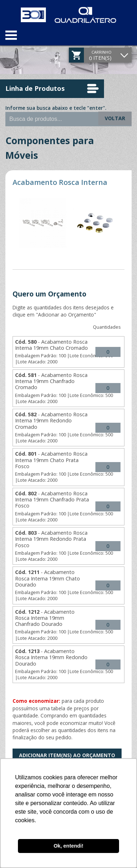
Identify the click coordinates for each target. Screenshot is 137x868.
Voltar (115, 118)
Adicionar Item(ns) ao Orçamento (67, 755)
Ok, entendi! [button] (68, 846)
